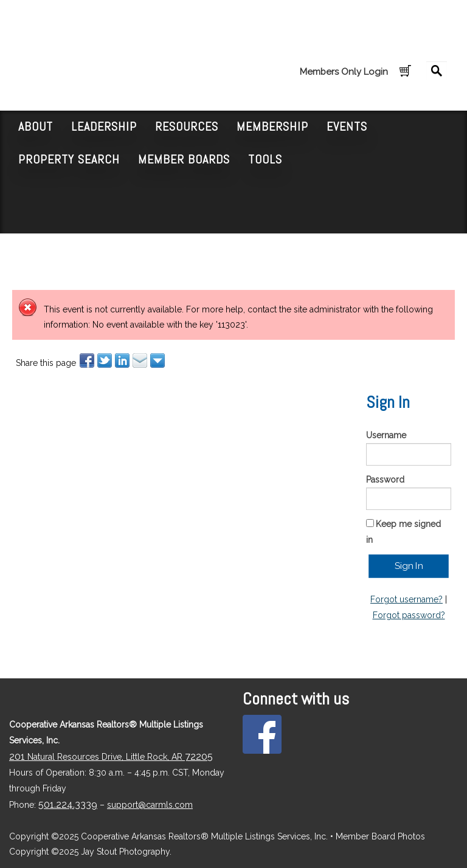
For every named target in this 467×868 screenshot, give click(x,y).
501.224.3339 (68, 804)
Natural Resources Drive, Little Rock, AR (111, 757)
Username (386, 435)
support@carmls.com (150, 805)
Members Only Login (344, 72)
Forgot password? (409, 615)
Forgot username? (406, 599)
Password (385, 480)
